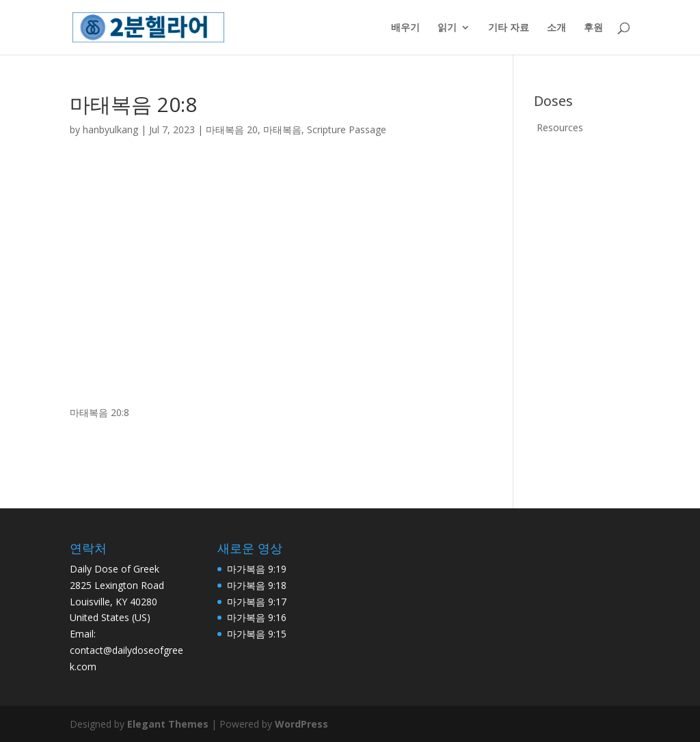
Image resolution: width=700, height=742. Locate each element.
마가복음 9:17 (257, 602)
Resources (560, 127)
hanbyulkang (110, 129)
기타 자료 (509, 28)
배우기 (405, 28)
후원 (593, 28)
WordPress (301, 724)
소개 (556, 28)
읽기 (447, 28)
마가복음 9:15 (257, 634)
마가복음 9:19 (257, 569)
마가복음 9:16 (257, 617)
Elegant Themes (168, 724)
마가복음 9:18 (257, 585)
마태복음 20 (232, 129)
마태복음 (282, 129)
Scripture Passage (347, 129)
